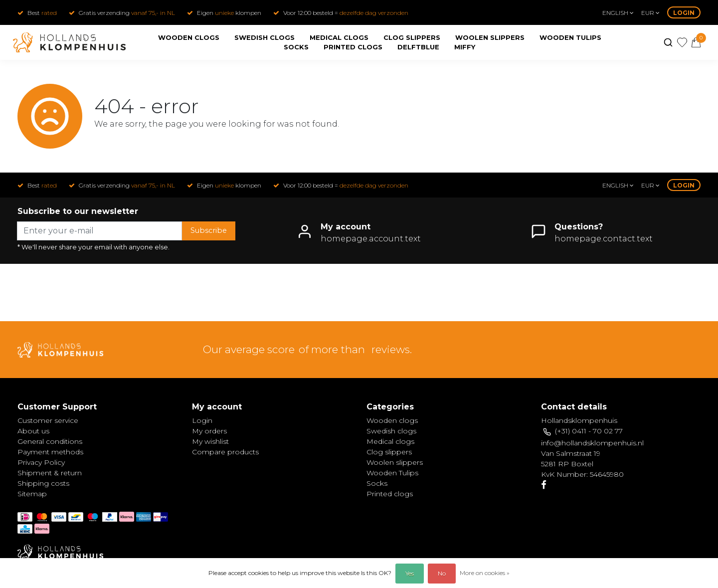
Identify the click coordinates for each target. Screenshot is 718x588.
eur (650, 13)
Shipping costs (43, 483)
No (442, 573)
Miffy (465, 47)
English (618, 13)
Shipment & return (50, 473)
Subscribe (209, 230)
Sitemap (32, 494)
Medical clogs (339, 37)
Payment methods (50, 452)
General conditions (50, 441)
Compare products (225, 452)
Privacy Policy (41, 462)
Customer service (48, 420)
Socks (296, 47)
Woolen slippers (490, 37)
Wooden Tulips (570, 37)
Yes (410, 573)
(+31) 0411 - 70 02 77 (589, 431)
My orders (209, 431)
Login (684, 13)
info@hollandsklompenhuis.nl (592, 443)
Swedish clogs (265, 37)
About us (33, 431)
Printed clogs (353, 47)
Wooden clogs (189, 37)
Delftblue (418, 47)
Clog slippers (412, 37)
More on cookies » (485, 573)
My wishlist (210, 441)
